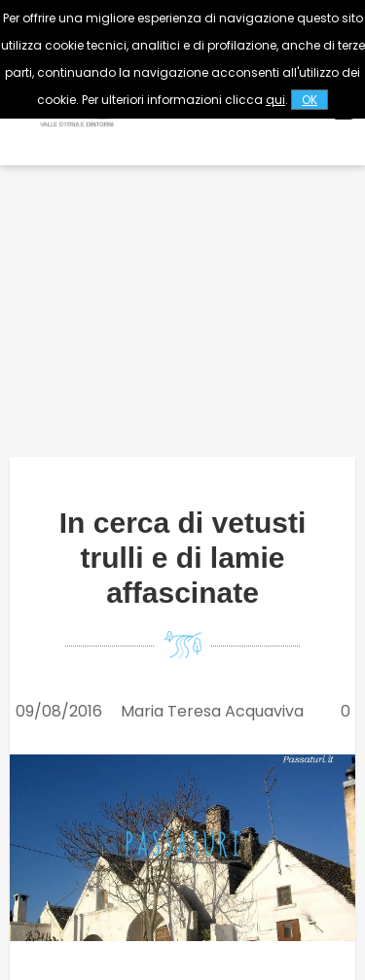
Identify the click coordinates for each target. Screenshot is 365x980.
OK (310, 100)
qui (275, 100)
